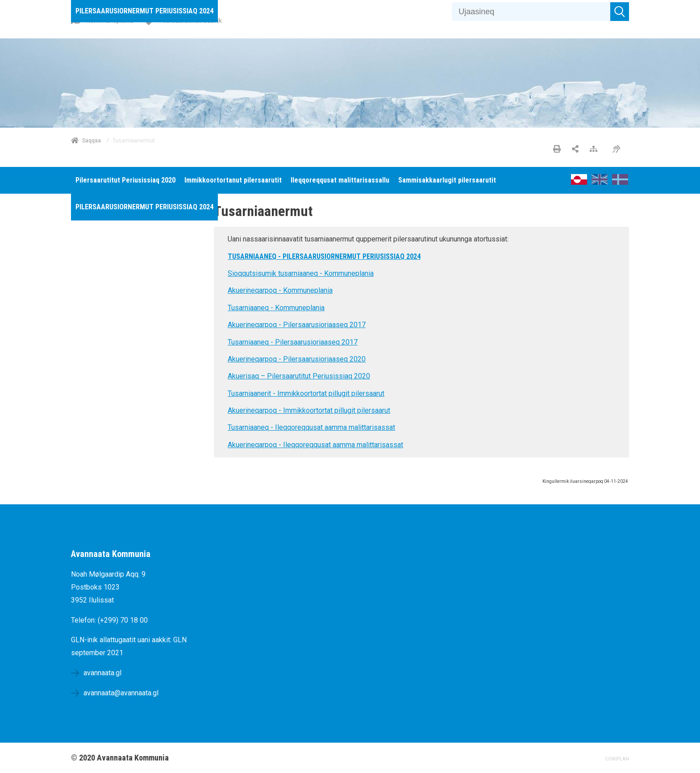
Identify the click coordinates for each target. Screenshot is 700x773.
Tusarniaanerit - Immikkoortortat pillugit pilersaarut (306, 393)
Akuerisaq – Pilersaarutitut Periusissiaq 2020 (299, 376)
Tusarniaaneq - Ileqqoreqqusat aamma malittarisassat (311, 427)
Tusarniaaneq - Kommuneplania (276, 308)
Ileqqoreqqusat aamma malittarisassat (342, 445)
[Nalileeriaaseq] (596, 150)
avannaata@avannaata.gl (121, 693)
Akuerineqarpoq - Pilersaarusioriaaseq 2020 (297, 359)
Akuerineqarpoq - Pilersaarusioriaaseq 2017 (297, 325)
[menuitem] (144, 11)
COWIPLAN (617, 759)
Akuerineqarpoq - (254, 445)
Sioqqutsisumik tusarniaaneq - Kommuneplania (301, 273)
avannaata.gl (102, 673)
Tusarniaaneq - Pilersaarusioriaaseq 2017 (293, 342)
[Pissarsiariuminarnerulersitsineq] (619, 150)
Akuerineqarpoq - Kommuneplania (280, 290)
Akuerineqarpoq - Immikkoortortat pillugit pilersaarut (309, 410)
